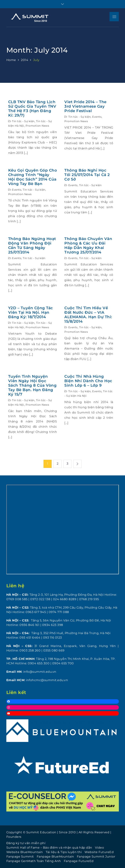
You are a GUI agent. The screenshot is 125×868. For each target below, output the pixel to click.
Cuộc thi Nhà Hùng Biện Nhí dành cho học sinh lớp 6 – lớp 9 (88, 381)
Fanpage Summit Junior (96, 857)
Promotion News (37, 126)
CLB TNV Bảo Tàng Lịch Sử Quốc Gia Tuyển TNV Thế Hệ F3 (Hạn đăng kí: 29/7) (32, 109)
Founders (14, 837)
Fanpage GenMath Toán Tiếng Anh (34, 861)
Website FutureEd (99, 852)
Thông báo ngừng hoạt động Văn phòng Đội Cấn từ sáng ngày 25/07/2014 (32, 245)
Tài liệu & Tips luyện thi (64, 852)
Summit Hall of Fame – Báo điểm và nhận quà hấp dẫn (49, 848)
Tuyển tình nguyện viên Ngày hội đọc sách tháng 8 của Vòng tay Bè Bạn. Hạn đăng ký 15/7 (32, 385)
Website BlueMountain (25, 852)
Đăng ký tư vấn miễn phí (26, 843)
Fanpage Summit (20, 857)
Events (97, 117)
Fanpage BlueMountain (55, 857)
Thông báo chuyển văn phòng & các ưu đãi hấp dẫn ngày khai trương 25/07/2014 (88, 245)
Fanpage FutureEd (79, 861)
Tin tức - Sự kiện (23, 121)
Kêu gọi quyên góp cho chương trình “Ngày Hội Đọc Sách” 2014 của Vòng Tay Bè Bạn (33, 177)
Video (100, 848)
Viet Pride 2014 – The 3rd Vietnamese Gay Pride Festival (85, 106)
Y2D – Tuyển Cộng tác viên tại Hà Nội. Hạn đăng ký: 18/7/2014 (31, 312)
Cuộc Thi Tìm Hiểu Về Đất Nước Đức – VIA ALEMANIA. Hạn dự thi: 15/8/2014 (88, 315)
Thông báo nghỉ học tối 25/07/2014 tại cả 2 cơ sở (87, 175)
